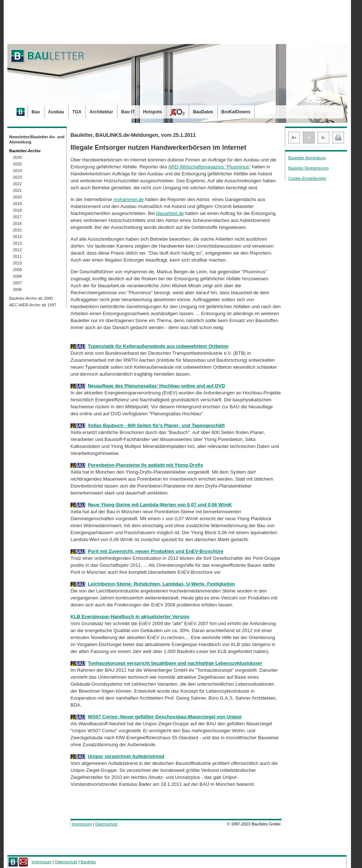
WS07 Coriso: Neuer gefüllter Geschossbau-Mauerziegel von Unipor (165, 717)
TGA (77, 112)
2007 (17, 283)
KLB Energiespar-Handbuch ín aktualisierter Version (130, 617)
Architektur (101, 112)
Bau (36, 112)
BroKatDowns (236, 112)
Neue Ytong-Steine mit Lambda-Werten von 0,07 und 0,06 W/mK (160, 505)
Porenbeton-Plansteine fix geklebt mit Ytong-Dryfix (145, 465)
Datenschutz (106, 824)
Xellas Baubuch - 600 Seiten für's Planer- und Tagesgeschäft (156, 425)
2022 (17, 184)
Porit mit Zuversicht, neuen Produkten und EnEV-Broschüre (155, 551)
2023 (17, 177)
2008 (17, 276)
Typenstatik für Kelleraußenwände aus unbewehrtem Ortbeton (158, 346)
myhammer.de (128, 199)
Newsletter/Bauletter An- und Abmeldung (37, 139)
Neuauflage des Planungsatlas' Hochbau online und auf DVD (156, 386)
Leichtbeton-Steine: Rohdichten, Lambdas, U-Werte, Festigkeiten (161, 584)
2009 (17, 270)
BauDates (203, 112)
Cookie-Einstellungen (307, 178)
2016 (17, 223)
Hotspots (152, 112)
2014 (17, 237)
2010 (17, 263)
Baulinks (88, 862)
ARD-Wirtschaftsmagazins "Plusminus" (209, 167)
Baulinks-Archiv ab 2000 (31, 298)
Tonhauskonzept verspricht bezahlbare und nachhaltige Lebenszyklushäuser (175, 663)
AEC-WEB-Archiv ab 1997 (33, 305)
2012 (17, 250)
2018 (17, 210)
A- (324, 138)
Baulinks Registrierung (308, 168)
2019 (17, 204)
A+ (294, 138)
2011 (17, 256)
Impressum (82, 824)
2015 (17, 230)
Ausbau (56, 112)
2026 (17, 157)
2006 (17, 289)
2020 (17, 197)
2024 (17, 171)
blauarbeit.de (170, 213)
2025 (17, 164)
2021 (17, 190)
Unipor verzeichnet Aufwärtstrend (126, 756)
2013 (17, 243)
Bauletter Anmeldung (307, 158)
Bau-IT (128, 112)
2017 (17, 217)
